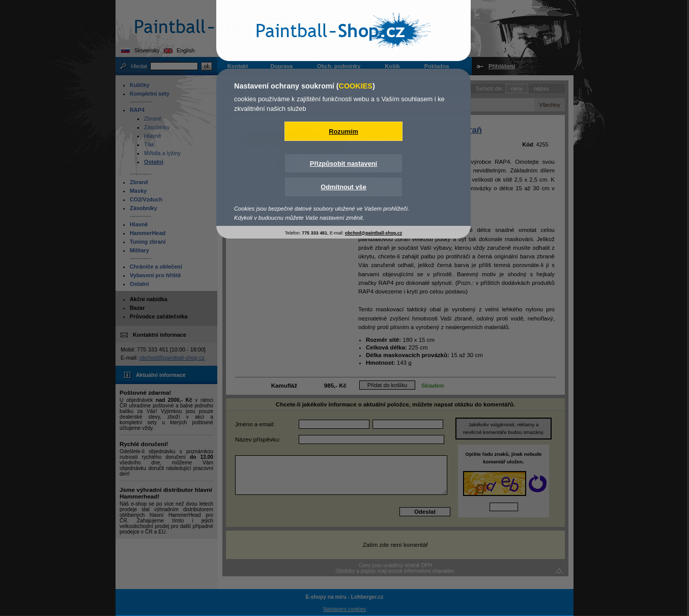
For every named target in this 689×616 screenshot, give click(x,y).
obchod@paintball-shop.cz (374, 233)
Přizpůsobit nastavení (343, 164)
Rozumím (343, 131)
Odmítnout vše (343, 187)
